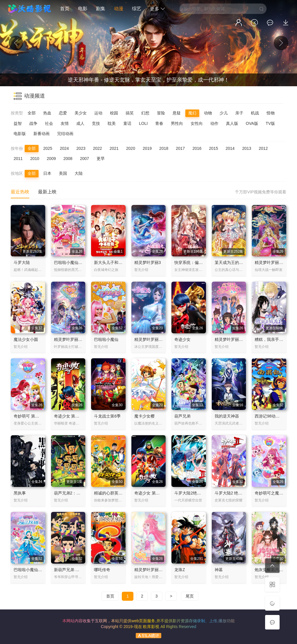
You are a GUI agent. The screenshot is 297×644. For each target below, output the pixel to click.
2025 (48, 148)
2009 (51, 159)
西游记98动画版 (269, 416)
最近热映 (20, 192)
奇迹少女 (182, 339)
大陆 (79, 173)
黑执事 (20, 493)
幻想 (145, 113)
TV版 (270, 123)
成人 (80, 123)
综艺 (137, 9)
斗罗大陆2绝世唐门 (192, 493)
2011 (18, 159)
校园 (114, 113)
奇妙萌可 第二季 (28, 416)
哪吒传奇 (102, 570)
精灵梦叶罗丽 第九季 (153, 570)
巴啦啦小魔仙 (106, 339)
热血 (47, 113)
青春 (159, 123)
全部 (32, 113)
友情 (65, 123)
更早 (101, 159)
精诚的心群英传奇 (110, 493)
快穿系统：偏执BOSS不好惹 (200, 262)
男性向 (177, 123)
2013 (247, 148)
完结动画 (65, 134)
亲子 (239, 113)
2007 (85, 159)
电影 (83, 9)
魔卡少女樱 (144, 416)
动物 (208, 113)
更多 (157, 9)
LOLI (143, 123)
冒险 (161, 113)
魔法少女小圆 (26, 339)
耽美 (112, 123)
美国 (63, 173)
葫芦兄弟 (182, 416)
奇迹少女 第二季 (69, 416)
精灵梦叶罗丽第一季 (233, 339)
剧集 (101, 9)
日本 (47, 173)
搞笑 (130, 113)
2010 (35, 159)
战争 (33, 123)
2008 (68, 159)
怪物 (271, 113)
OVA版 (252, 123)
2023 (81, 148)
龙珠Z (180, 570)
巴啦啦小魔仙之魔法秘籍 (36, 570)
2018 (164, 148)
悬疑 (177, 113)
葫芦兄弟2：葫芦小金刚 (75, 493)
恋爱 (63, 113)
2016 (197, 148)
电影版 (20, 134)
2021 (114, 148)
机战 (255, 113)
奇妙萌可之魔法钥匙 (273, 493)
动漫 (119, 9)
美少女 (81, 113)
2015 (214, 148)
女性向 (197, 123)
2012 (263, 148)
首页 (65, 9)
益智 (18, 123)
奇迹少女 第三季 (149, 493)
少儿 (224, 113)
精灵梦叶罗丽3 (148, 262)
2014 (230, 148)
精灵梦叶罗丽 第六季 (274, 262)
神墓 (219, 570)
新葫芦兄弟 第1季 (70, 570)
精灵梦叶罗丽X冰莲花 (154, 339)
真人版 (232, 123)
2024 (64, 148)
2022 (97, 148)
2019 (147, 148)
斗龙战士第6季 (107, 416)
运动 (98, 113)
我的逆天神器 (227, 416)
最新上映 (47, 192)
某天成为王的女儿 (231, 262)
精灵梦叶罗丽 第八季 (73, 339)
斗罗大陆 (22, 262)
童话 (127, 123)
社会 (49, 123)
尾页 (190, 596)
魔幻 (192, 113)
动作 (214, 123)
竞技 (96, 123)
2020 (131, 148)
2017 (180, 148)
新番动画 (41, 134)
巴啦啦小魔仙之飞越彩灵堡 (78, 262)
